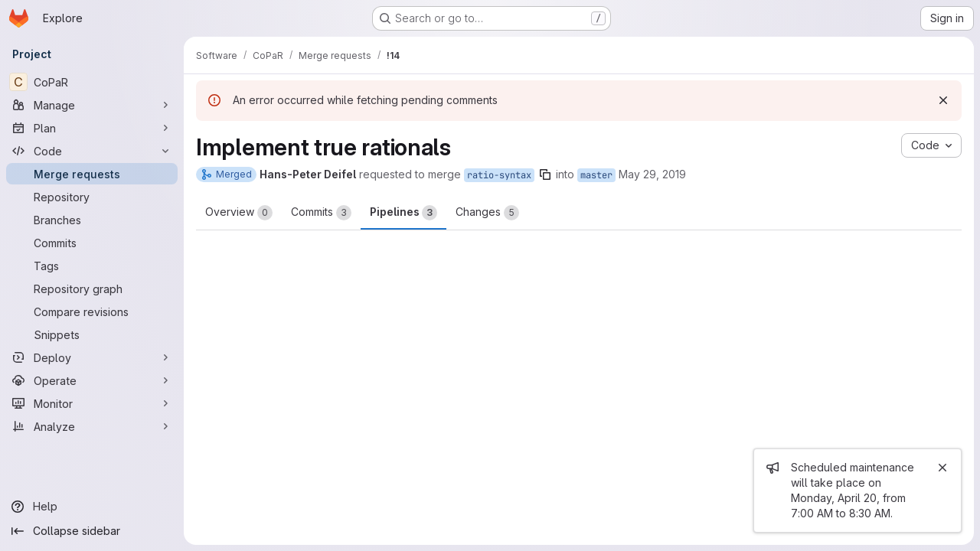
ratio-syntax (499, 175)
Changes (487, 213)
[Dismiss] (943, 100)
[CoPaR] (92, 82)
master (596, 175)
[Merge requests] (92, 174)
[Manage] (92, 105)
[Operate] (92, 380)
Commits (321, 213)
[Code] (92, 151)
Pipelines (403, 213)
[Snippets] (92, 334)
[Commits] (92, 243)
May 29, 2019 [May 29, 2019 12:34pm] (652, 174)
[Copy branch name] (545, 174)
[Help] (92, 507)
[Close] (942, 468)
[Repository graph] (92, 289)
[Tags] (92, 266)
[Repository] (92, 197)
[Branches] (92, 220)
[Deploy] (92, 357)
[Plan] (92, 128)
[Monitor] (92, 403)
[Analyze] (92, 426)
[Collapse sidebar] (92, 531)
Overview (239, 213)
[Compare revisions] (92, 311)
